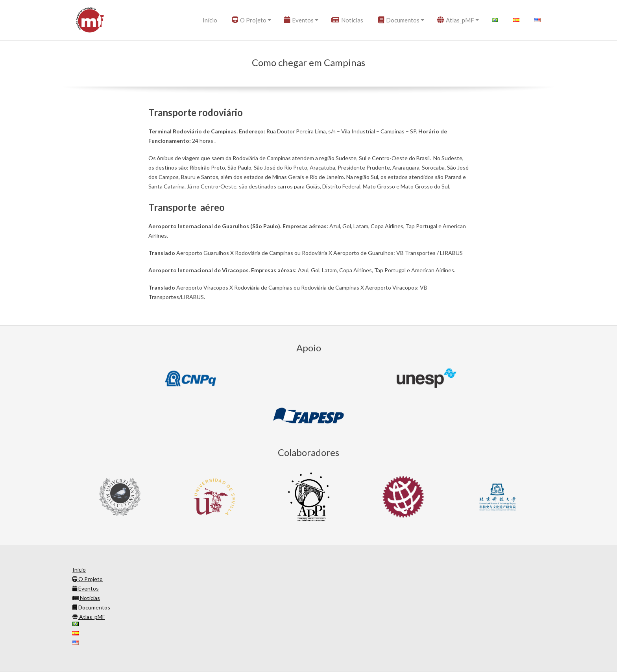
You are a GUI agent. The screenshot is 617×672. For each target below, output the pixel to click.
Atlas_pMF (456, 20)
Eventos (299, 20)
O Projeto (249, 20)
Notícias (347, 20)
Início (210, 20)
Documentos (399, 20)
